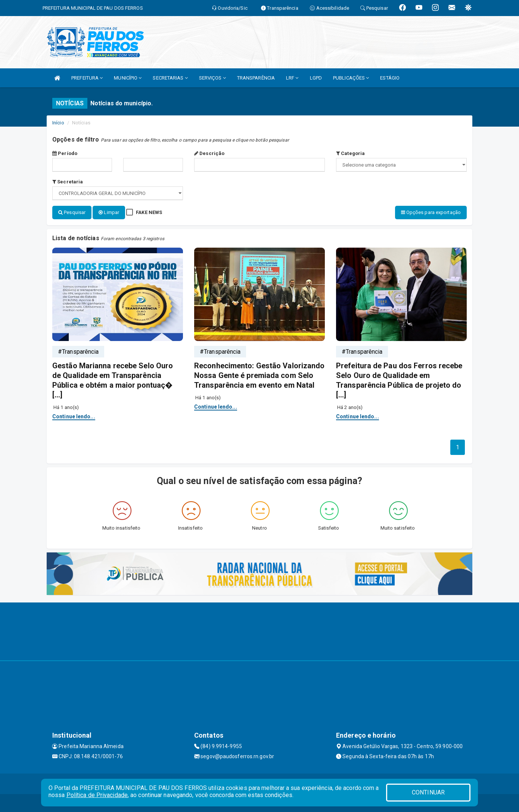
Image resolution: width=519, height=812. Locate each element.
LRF (292, 78)
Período (65, 153)
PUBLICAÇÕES (351, 78)
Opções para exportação (431, 212)
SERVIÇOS (212, 78)
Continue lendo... (74, 416)
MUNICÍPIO (128, 78)
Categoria (350, 153)
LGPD (316, 78)
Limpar (109, 212)
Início (58, 123)
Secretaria (68, 182)
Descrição (209, 153)
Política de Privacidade (97, 795)
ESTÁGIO (390, 78)
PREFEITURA (87, 78)
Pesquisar (72, 212)
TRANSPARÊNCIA (256, 78)
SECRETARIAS (170, 78)
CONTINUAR (428, 792)
